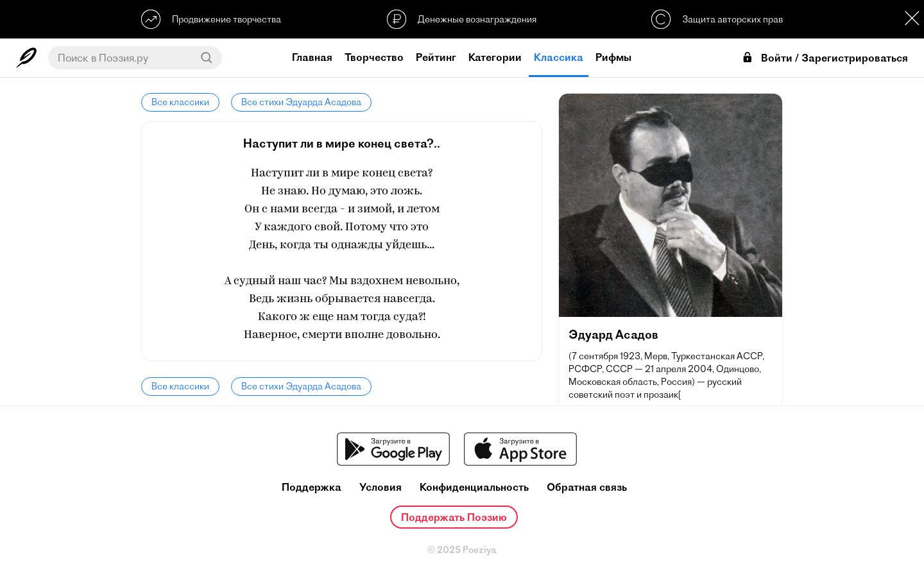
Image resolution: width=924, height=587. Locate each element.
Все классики (180, 102)
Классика (559, 57)
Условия (381, 487)
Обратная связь (587, 487)
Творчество (374, 57)
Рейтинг (436, 57)
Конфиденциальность (474, 487)
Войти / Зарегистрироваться (825, 58)
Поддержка (312, 487)
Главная (312, 57)
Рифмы (613, 57)
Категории (495, 57)
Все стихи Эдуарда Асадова (301, 102)
